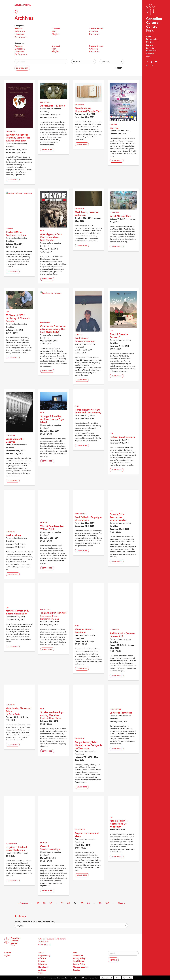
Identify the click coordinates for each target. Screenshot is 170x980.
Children (93, 31)
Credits (76, 970)
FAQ (75, 952)
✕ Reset (118, 68)
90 (100, 903)
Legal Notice (79, 961)
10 (38, 903)
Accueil (18, 5)
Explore (149, 45)
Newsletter (151, 51)
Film (54, 31)
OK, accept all (106, 978)
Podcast (18, 28)
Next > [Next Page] (121, 903)
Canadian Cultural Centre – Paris (154, 18)
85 (82, 903)
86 (89, 903)
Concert (56, 28)
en (152, 66)
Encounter (94, 34)
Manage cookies (80, 967)
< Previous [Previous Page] (23, 903)
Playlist (56, 34)
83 (69, 903)
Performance (21, 37)
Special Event (96, 28)
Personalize (128, 978)
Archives (150, 54)
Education (151, 48)
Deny (117, 978)
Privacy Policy (79, 958)
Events (27, 5)
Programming (152, 39)
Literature (19, 34)
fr (147, 66)
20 (44, 903)
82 (62, 903)
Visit (148, 57)
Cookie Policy (79, 964)
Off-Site (150, 42)
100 (107, 903)
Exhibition (20, 31)
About (149, 36)
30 (51, 903)
